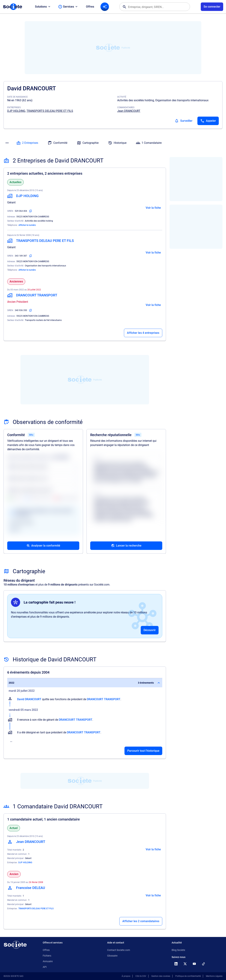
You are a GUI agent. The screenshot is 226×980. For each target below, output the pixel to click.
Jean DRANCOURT (129, 111)
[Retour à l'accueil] (15, 945)
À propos (126, 976)
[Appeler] (208, 121)
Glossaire (112, 956)
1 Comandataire (149, 143)
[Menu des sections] (7, 143)
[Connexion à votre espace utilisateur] (212, 7)
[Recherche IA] (105, 7)
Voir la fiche (153, 208)
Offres (90, 7)
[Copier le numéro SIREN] (31, 211)
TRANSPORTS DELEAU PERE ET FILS (50, 111)
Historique (117, 143)
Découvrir (150, 630)
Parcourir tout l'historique (143, 751)
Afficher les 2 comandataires (141, 921)
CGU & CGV (141, 976)
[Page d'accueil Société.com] (13, 7)
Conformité (57, 143)
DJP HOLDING (16, 111)
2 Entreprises (27, 143)
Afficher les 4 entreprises (143, 333)
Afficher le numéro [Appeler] (27, 225)
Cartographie (88, 143)
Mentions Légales (214, 976)
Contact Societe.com (119, 950)
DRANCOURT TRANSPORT (104, 699)
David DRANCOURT (29, 699)
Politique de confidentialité (188, 976)
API (45, 967)
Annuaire (48, 961)
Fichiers (47, 956)
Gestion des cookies (161, 976)
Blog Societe (178, 950)
